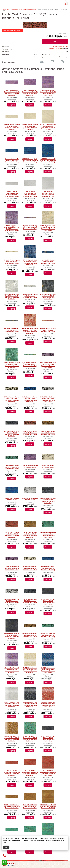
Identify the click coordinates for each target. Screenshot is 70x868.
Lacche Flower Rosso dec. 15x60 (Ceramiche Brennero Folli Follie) (30, 433)
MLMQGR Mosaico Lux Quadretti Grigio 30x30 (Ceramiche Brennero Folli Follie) (12, 704)
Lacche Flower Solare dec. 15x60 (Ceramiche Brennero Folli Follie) (48, 433)
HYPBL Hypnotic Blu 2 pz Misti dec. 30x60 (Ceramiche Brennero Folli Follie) (30, 262)
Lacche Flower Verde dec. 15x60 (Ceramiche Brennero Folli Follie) (12, 467)
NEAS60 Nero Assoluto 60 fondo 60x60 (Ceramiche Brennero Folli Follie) (12, 636)
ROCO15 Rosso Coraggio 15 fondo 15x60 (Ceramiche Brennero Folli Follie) (12, 773)
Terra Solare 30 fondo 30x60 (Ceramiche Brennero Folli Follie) (30, 806)
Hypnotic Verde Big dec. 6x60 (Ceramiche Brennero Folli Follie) (30, 364)
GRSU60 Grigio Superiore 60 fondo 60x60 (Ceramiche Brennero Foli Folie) (48, 194)
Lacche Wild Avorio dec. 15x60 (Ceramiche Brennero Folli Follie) (30, 568)
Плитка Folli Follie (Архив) (29, 9)
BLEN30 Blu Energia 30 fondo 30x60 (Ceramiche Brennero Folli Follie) (30, 160)
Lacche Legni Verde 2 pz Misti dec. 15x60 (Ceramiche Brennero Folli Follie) (48, 535)
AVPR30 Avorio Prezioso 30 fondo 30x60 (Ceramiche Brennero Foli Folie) (30, 127)
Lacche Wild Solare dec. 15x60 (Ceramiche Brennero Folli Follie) (30, 635)
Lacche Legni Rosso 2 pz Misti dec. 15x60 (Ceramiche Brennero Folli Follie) (12, 535)
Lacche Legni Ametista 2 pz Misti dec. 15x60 (30, 466)
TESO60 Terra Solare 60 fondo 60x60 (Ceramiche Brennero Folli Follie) (48, 806)
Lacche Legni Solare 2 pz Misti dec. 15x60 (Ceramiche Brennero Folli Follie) (30, 535)
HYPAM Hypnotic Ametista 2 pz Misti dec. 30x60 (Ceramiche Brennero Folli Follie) (12, 228)
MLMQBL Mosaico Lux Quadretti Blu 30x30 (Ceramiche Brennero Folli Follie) (48, 670)
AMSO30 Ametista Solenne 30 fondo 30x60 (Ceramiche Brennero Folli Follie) (30, 93)
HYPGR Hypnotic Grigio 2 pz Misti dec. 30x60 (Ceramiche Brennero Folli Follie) (12, 297)
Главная (4, 9)
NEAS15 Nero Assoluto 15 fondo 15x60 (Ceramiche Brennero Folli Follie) (48, 739)
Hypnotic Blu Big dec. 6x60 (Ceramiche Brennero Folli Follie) (48, 262)
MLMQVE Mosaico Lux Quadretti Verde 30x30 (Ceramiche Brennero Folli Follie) (30, 739)
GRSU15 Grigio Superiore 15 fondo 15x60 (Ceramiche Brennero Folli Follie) (12, 194)
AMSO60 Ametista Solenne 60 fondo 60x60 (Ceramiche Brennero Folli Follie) (48, 93)
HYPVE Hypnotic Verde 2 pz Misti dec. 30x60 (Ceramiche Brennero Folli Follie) (12, 365)
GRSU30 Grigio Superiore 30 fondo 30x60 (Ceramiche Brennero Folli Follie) (30, 194)
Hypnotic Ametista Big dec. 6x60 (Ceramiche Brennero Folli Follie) (30, 227)
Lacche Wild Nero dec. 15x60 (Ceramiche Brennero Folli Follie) (30, 601)
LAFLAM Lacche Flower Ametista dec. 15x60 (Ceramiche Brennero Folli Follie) (48, 365)
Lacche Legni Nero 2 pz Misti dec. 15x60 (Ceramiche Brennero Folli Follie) (48, 501)
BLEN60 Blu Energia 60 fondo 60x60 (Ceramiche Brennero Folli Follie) (48, 160)
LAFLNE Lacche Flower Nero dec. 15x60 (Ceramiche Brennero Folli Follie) (12, 434)
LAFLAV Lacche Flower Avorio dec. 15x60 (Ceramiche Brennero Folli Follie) (12, 399)
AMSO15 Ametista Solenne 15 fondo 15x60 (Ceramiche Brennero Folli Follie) (12, 93)
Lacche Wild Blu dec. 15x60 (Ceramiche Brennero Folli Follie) (48, 568)
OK (6, 847)
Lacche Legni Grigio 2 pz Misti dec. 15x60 (30, 499)
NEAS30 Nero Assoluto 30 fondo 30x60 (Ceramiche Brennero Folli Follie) (48, 602)
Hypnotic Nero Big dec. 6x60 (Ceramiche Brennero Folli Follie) (12, 330)
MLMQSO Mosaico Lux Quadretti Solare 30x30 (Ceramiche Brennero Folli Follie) (12, 739)
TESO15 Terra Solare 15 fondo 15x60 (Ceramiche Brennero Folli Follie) (12, 806)
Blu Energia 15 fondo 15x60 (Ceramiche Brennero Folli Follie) (12, 160)
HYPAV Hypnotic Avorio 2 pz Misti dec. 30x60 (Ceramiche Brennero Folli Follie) (48, 228)
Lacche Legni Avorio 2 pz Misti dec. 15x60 (48, 466)
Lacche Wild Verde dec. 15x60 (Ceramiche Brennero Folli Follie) (48, 635)
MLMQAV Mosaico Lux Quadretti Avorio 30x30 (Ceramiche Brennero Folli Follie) (30, 670)
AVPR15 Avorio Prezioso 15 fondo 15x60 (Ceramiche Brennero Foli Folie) (12, 127)
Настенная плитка (17, 9)
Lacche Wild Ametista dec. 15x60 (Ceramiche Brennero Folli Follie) (12, 568)
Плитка (9, 9)
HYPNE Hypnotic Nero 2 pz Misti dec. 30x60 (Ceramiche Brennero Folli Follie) (48, 297)
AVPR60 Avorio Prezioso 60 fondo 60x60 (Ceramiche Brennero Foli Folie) (48, 127)
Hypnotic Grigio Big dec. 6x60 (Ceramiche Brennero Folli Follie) (30, 296)
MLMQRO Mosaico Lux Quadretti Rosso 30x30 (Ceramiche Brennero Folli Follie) (48, 704)
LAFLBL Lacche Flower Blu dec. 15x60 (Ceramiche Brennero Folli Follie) (30, 399)
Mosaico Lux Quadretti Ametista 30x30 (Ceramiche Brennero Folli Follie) (12, 670)
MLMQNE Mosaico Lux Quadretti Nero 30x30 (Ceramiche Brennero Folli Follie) (30, 704)
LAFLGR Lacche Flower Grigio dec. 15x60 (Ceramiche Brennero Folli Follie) (48, 399)
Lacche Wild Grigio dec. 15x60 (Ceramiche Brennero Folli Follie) (12, 601)
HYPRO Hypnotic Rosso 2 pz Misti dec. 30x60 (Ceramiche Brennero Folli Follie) (30, 331)
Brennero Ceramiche (55, 49)
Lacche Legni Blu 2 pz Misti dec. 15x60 (12, 499)
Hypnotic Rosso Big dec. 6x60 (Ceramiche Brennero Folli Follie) (48, 330)
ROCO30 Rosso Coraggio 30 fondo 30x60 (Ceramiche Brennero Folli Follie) (30, 773)
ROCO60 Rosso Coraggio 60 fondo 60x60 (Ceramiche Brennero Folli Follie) (48, 773)
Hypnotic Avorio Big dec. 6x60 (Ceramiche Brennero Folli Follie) (12, 262)
